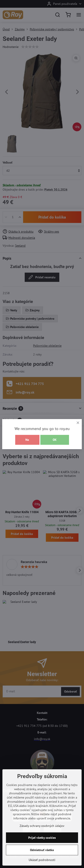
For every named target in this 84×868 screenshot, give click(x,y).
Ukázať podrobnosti (42, 860)
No (27, 440)
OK (55, 440)
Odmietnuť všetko (42, 850)
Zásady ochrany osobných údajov (42, 826)
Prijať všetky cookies (42, 838)
